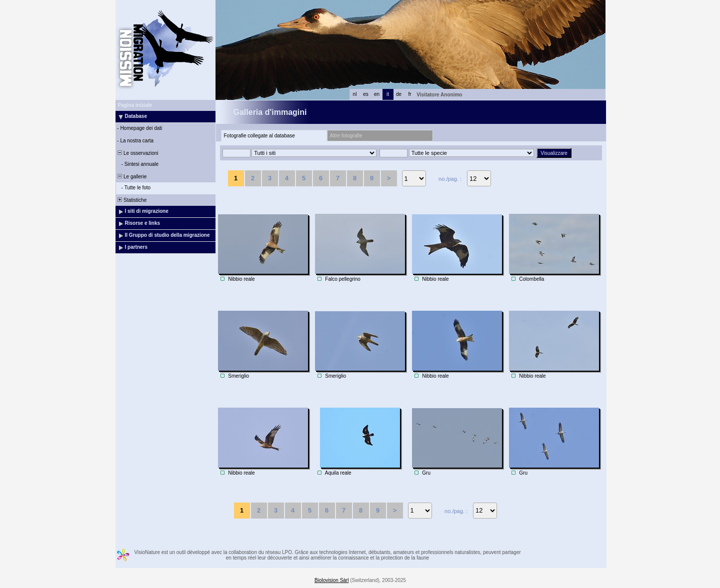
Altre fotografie (346, 136)
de (399, 94)
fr (409, 94)
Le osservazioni (137, 153)
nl (355, 94)
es (366, 94)
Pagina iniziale (135, 105)
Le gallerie (132, 177)
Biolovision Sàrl (331, 580)
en (377, 94)
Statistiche (132, 200)
